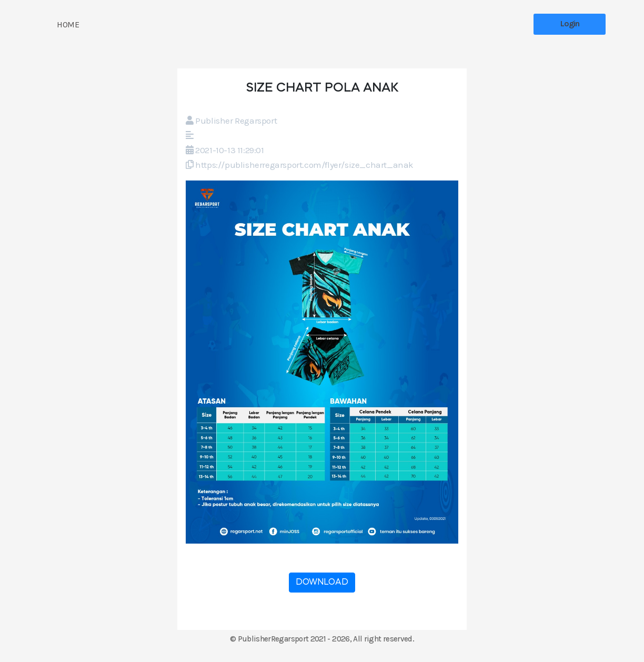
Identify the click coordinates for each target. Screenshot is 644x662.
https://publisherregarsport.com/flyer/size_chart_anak (304, 165)
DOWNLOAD (322, 583)
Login (570, 23)
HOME (68, 24)
